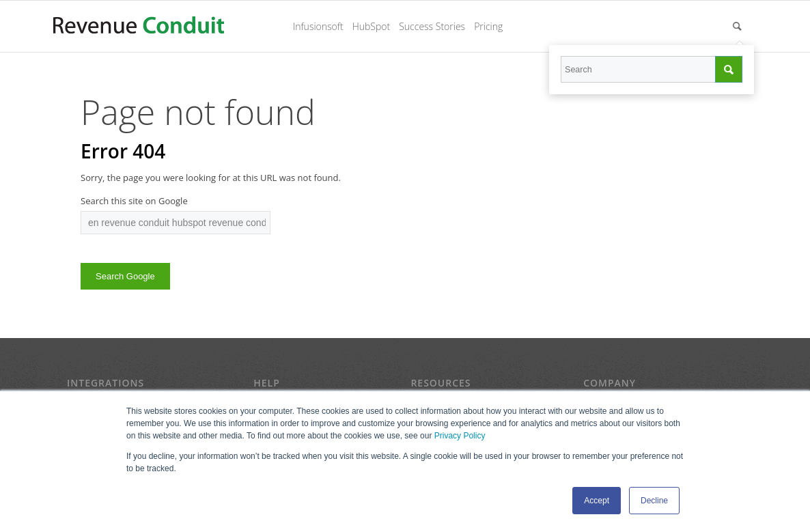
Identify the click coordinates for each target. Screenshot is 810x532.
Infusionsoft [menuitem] (318, 26)
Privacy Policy (460, 436)
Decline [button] (654, 501)
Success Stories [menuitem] (432, 26)
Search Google (125, 276)
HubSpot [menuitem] (372, 26)
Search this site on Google (134, 201)
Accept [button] (597, 501)
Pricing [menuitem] (488, 26)
